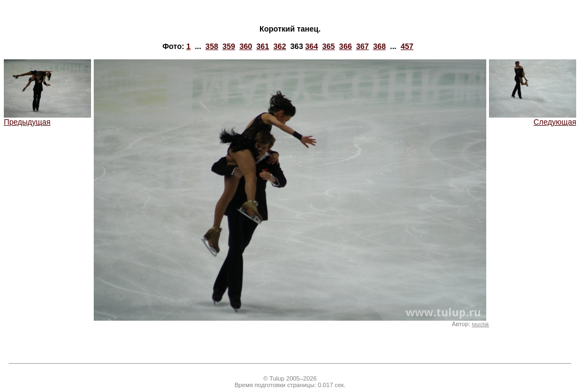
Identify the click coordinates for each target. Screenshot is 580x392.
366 (345, 46)
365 (328, 46)
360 (246, 46)
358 (212, 46)
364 (312, 46)
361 (262, 46)
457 (407, 46)
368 (379, 46)
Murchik (481, 324)
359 (229, 46)
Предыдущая (47, 118)
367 (362, 46)
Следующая (533, 118)
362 (279, 46)
